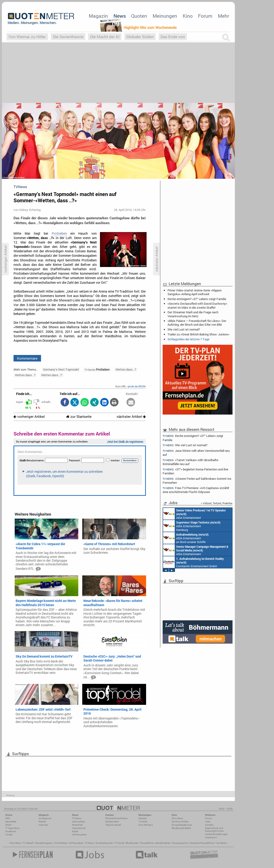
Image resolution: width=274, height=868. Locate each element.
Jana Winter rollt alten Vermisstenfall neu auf (196, 453)
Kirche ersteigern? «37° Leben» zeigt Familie (197, 299)
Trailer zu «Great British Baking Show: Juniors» (198, 334)
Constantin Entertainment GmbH (193, 562)
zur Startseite (79, 417)
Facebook (11, 831)
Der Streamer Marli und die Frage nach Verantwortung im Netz (193, 314)
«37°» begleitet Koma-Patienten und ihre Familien (195, 471)
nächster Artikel (131, 417)
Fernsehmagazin (44, 843)
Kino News (16, 843)
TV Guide (119, 843)
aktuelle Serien (163, 843)
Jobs (208, 822)
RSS (8, 818)
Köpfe (75, 831)
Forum (205, 16)
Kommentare (27, 358)
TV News (89, 843)
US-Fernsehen (79, 835)
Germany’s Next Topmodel (61, 369)
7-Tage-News (12, 828)
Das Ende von (173, 37)
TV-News (77, 818)
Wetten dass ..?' (52, 375)
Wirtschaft (77, 825)
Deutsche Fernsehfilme (202, 843)
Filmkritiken (61, 843)
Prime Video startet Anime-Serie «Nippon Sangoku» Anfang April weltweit (195, 292)
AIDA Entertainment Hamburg (192, 526)
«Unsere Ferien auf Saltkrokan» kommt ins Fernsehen (197, 481)
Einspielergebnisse (182, 825)
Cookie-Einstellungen (216, 834)
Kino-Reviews (146, 825)
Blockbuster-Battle (181, 828)
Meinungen (165, 16)
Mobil (9, 825)
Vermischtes (78, 822)
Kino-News (177, 818)
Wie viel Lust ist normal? (184, 329)
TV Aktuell (28, 843)
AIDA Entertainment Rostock (196, 550)
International (79, 828)
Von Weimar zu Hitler (27, 37)
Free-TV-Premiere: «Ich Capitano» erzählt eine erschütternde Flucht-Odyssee (196, 490)
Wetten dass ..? (126, 369)
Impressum (211, 837)
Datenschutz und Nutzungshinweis (214, 829)
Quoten (139, 16)
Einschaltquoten (104, 843)
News (120, 16)
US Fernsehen (76, 843)
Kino (188, 16)
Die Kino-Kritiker (180, 822)
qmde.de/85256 (137, 386)
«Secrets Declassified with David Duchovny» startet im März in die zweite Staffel (197, 305)
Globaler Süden (140, 37)
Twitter (9, 835)
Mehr (223, 16)
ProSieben (59, 233)
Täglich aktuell (113, 825)
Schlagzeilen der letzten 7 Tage (188, 339)
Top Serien (221, 843)
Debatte (142, 818)
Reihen (42, 822)
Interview (43, 825)
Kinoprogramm (180, 843)
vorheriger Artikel (29, 417)
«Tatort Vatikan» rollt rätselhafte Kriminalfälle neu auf (190, 462)
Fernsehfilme (147, 843)
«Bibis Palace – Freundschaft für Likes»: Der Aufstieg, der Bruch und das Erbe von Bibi (197, 323)
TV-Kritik (143, 822)
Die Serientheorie (68, 37)
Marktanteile (112, 822)
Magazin (98, 16)
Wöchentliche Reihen (116, 818)
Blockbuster (132, 843)
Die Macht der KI (105, 37)
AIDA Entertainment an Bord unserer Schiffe (194, 514)
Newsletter (11, 822)
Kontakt (209, 825)
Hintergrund (45, 818)
